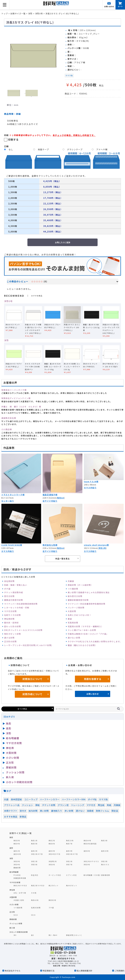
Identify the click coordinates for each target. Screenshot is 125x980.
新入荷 (10, 777)
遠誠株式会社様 (9, 418)
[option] (33, 55)
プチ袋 (51, 908)
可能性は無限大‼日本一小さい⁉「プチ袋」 (88, 634)
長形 (9, 728)
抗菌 (6, 799)
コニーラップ (31, 799)
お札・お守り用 (20, 893)
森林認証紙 (16, 799)
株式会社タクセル (13, 971)
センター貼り (8, 501)
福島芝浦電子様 (50, 495)
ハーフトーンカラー (50, 799)
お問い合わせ (93, 694)
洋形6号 (52, 864)
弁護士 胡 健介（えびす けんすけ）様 (21, 407)
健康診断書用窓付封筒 (78, 600)
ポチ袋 (7, 589)
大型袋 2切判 (19, 900)
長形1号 (17, 851)
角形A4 (61, 498)
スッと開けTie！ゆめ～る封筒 (82, 630)
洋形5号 (34, 864)
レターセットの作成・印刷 (17, 608)
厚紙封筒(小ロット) (74, 935)
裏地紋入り (57, 811)
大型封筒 (72, 611)
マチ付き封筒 (10, 611)
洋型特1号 (53, 861)
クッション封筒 (15, 772)
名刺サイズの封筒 (12, 615)
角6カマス (105, 864)
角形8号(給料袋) (90, 844)
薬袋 (70, 619)
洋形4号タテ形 (54, 854)
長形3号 (52, 851)
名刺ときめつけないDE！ (80, 615)
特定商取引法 (48, 971)
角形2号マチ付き (38, 885)
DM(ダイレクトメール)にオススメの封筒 (23, 630)
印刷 (6, 135)
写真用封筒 (73, 623)
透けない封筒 (74, 638)
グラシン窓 (63, 805)
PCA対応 (17, 875)
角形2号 (52, 840)
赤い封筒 (69, 811)
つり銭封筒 (73, 589)
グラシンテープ (75, 149)
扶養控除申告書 (20, 878)
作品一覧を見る (62, 559)
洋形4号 (17, 864)
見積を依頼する (93, 679)
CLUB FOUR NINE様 (12, 545)
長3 (33, 935)
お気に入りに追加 (63, 242)
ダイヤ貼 (92, 799)
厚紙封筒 (11, 767)
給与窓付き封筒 (75, 596)
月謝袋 (71, 581)
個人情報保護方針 (84, 971)
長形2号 (34, 851)
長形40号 (17, 854)
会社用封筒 (9, 581)
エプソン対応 (71, 875)
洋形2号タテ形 (37, 854)
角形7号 (69, 844)
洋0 (15, 935)
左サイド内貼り (50, 501)
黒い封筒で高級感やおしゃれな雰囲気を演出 (89, 592)
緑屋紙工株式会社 (69, 966)
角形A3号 (35, 900)
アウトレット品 (12, 805)
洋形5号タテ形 (72, 854)
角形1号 (34, 840)
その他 (34, 893)
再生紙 (101, 805)
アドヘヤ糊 (102, 149)
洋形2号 (102, 548)
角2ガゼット (54, 885)
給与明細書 (13, 738)
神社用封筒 (9, 619)
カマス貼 (69, 75)
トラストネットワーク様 (13, 495)
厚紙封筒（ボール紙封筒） (80, 585)
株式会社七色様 (50, 545)
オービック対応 (55, 875)
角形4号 (17, 844)
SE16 (33, 915)
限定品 (115, 811)
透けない (80, 811)
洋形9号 (87, 864)
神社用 (10, 748)
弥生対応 (35, 875)
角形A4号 (87, 840)
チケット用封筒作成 (14, 592)
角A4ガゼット (72, 885)
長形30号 (105, 851)
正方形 (10, 762)
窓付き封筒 (9, 596)
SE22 (16, 915)
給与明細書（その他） (93, 875)
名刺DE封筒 (36, 908)
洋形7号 (69, 864)
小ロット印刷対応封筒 (19, 782)
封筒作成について (33, 694)
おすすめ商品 (11, 817)
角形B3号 (52, 900)
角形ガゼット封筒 (12, 634)
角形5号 (34, 844)
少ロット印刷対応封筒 (19, 932)
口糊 (6, 146)
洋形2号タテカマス (91, 861)
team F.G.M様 (91, 482)
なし (11, 149)
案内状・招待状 (11, 623)
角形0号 (17, 840)
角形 (9, 723)
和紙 (109, 805)
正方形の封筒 (10, 641)
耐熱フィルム (102, 811)
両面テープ (43, 149)
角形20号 (70, 840)
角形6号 (52, 844)
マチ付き (91, 805)
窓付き (23, 811)
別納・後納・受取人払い (16, 585)
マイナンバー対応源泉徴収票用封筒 (21, 604)
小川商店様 (7, 429)
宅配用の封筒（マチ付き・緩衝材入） (86, 626)
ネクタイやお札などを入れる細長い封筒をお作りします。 (95, 641)
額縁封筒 (17, 868)
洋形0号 (8, 301)
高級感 (90, 811)
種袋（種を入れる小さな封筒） (82, 645)
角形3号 (104, 840)
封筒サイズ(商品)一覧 (21, 833)
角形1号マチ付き (20, 885)
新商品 (23, 817)
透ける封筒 (9, 638)
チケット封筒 (49, 805)
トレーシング (78, 805)
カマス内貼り (90, 488)
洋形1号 (34, 861)
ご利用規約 (119, 971)
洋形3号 (104, 861)
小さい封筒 (13, 758)
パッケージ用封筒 (76, 608)
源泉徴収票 (106, 875)
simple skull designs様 (96, 545)
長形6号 (87, 851)
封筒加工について (33, 679)
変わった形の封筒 (12, 626)
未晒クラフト (11, 811)
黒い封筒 (44, 811)
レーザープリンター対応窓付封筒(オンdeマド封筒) (28, 645)
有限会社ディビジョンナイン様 (16, 398)
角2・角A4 (53, 935)
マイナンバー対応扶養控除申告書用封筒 (87, 604)
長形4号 (69, 851)
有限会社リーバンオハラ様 (14, 390)
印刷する (13, 139)
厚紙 (37, 805)
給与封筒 (33, 811)
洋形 (6, 340)
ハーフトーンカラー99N (74, 799)
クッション (27, 805)
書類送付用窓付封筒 (14, 600)
